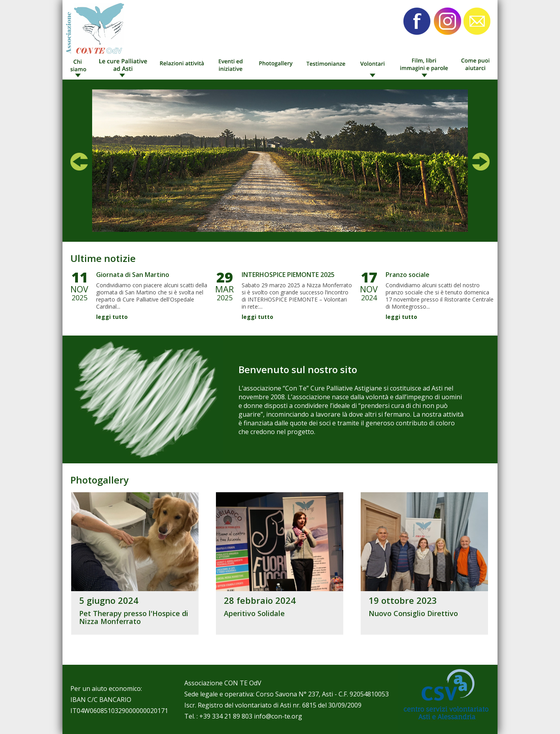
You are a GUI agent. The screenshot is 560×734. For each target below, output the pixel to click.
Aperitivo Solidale (254, 613)
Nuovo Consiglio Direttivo (413, 613)
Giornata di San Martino (133, 275)
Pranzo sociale (408, 275)
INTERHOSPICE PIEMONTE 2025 (288, 275)
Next (481, 162)
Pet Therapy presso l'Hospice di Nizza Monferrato (134, 617)
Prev (79, 162)
